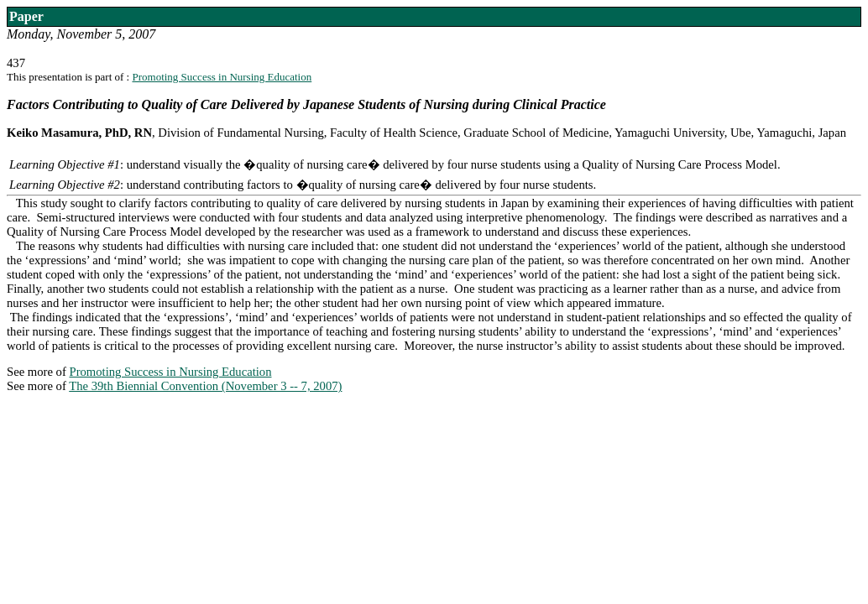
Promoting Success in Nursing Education (222, 77)
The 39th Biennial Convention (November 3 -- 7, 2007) (205, 386)
